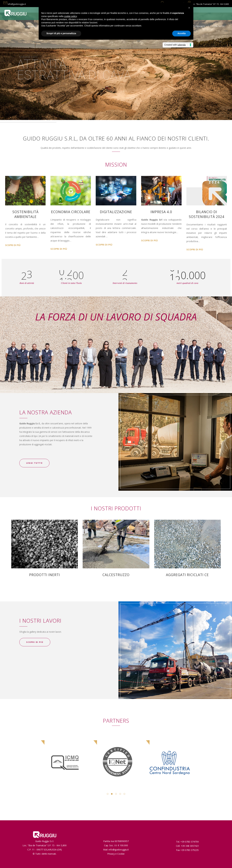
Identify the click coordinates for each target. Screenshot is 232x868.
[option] (54, 753)
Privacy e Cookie (116, 854)
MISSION (116, 165)
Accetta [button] (181, 33)
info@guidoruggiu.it (17, 4)
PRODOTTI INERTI (45, 575)
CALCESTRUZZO (116, 575)
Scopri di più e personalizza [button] (61, 33)
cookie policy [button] (70, 16)
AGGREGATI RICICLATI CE (187, 575)
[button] (189, 8)
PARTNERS (116, 721)
